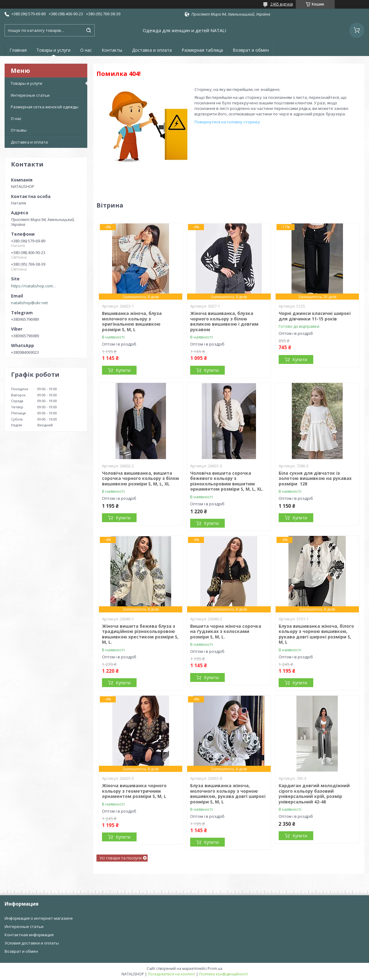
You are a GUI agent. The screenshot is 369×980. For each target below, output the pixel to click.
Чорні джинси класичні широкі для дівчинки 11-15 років (315, 316)
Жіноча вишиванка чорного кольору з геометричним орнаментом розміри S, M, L (134, 791)
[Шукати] (88, 30)
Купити (123, 370)
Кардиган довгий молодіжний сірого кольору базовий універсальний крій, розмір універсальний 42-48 (314, 794)
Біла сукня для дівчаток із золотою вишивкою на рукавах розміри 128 (315, 478)
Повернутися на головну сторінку (227, 122)
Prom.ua (215, 969)
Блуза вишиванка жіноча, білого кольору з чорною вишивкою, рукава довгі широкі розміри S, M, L (316, 634)
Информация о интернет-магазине (39, 918)
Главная (18, 50)
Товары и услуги (53, 50)
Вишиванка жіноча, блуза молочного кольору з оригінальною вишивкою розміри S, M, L (132, 321)
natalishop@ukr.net (29, 303)
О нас (86, 50)
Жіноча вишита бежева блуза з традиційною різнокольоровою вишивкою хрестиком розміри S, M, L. (140, 634)
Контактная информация (29, 935)
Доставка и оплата (152, 50)
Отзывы (19, 130)
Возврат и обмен (251, 50)
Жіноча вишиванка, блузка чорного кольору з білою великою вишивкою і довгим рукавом (224, 321)
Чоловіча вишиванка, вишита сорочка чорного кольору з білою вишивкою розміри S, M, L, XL (141, 478)
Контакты (112, 50)
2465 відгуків (282, 4)
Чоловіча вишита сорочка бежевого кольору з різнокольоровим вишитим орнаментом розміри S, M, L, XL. (227, 481)
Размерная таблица (202, 50)
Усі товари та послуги (120, 858)
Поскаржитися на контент (171, 974)
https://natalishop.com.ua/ (34, 286)
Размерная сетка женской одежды (45, 107)
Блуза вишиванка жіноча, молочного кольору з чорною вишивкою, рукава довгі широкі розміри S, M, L (228, 794)
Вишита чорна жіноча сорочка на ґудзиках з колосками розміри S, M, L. (226, 631)
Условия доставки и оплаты (32, 943)
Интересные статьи (30, 95)
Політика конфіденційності (223, 974)
